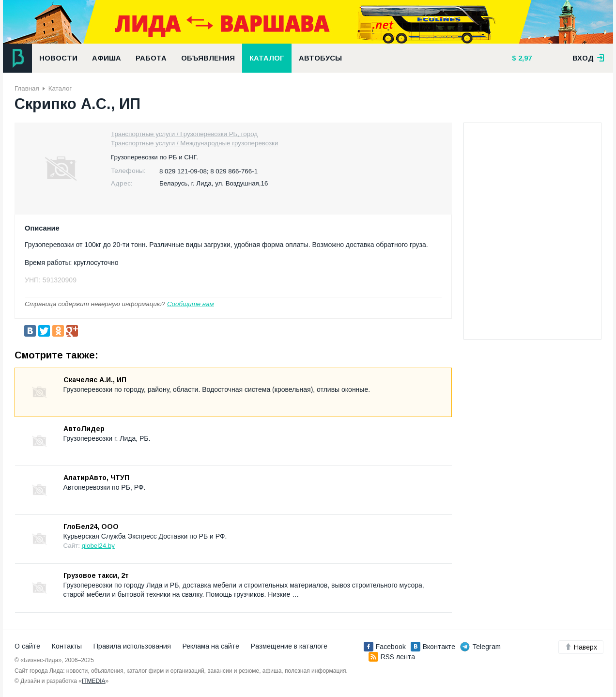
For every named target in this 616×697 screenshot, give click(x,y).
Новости (58, 58)
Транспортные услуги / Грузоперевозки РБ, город (184, 134)
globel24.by (98, 546)
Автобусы (320, 58)
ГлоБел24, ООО (91, 527)
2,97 (524, 58)
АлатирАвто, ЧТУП (96, 478)
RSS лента (392, 657)
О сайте (27, 646)
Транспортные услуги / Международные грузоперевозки (194, 143)
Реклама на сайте (211, 646)
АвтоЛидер (84, 429)
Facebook (385, 647)
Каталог (267, 58)
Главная (27, 88)
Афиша (107, 58)
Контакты (67, 646)
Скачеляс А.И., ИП (95, 380)
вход (588, 58)
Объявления (208, 58)
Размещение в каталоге (289, 646)
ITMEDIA (94, 681)
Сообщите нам (191, 304)
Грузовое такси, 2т (96, 575)
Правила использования (132, 646)
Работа (151, 58)
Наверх (581, 647)
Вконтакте (433, 647)
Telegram (480, 647)
